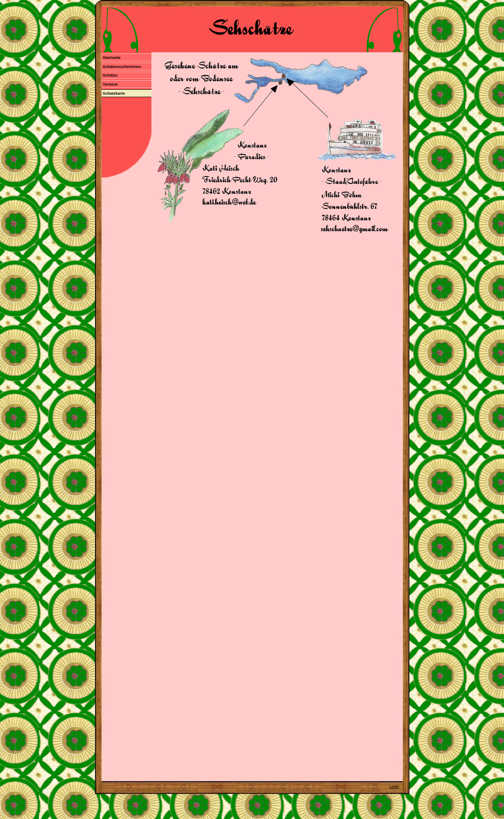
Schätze (110, 75)
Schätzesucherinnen (122, 66)
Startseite (111, 57)
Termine (110, 84)
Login (394, 786)
